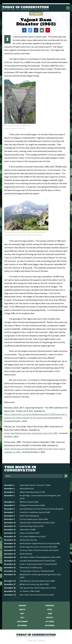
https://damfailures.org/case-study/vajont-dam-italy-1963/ (31, 433)
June (50, 613)
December (50, 625)
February (50, 605)
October (50, 621)
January (22, 605)
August (50, 617)
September (22, 621)
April (50, 609)
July (22, 617)
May (22, 613)
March (22, 609)
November (22, 625)
